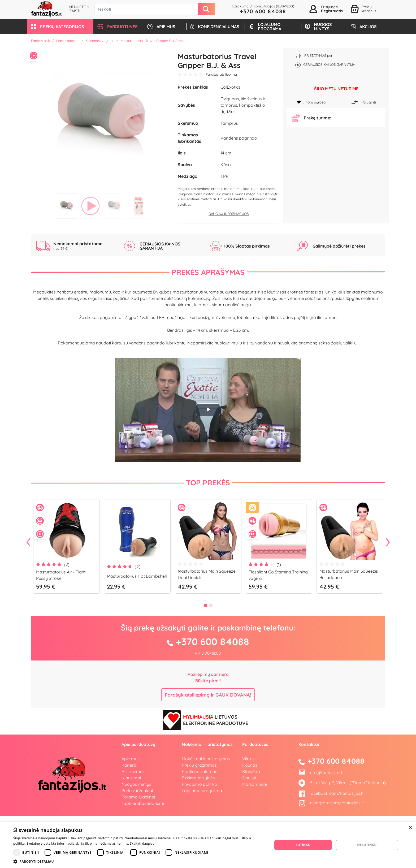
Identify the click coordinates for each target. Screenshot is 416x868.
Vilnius (248, 811)
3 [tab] (114, 206)
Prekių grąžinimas (199, 817)
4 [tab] (138, 206)
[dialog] (208, 845)
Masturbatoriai (68, 41)
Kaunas (250, 817)
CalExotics (230, 87)
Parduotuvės (255, 797)
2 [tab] (90, 206)
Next (388, 595)
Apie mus (131, 811)
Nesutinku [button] (367, 845)
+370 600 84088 (263, 11)
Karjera (129, 817)
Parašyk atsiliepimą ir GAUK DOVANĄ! (208, 747)
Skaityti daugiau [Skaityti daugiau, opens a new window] (142, 843)
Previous (28, 595)
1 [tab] (67, 206)
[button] (60, 27)
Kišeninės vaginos (100, 41)
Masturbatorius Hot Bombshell (137, 628)
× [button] (410, 828)
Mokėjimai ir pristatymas (206, 811)
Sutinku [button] (303, 845)
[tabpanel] (103, 119)
